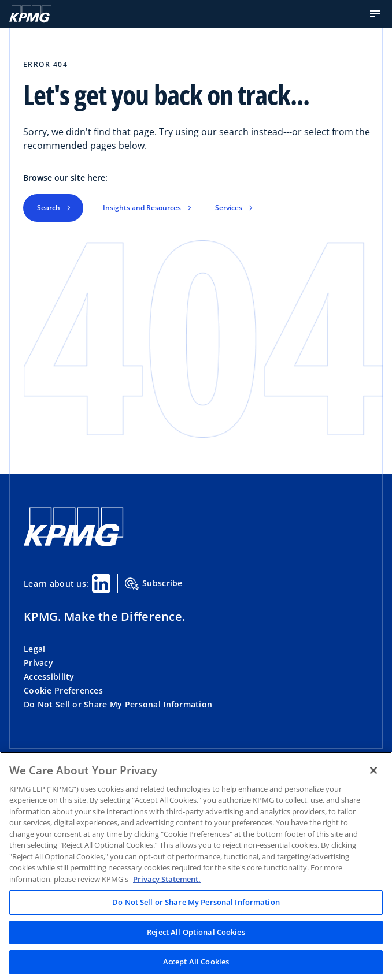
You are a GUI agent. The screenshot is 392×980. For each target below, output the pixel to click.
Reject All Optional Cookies (196, 932)
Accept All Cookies (196, 962)
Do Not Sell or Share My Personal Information (118, 704)
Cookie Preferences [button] (63, 690)
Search (49, 208)
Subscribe (154, 584)
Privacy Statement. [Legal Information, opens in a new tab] (167, 879)
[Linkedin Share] (101, 583)
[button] (375, 14)
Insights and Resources (142, 208)
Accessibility (49, 677)
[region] (196, 866)
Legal (34, 649)
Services (229, 208)
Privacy (38, 663)
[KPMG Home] (30, 14)
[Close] (373, 770)
